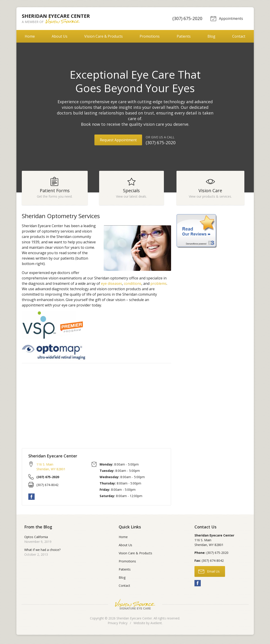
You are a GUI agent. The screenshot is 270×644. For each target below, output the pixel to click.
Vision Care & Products (104, 36)
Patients (184, 36)
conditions (133, 285)
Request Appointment (118, 140)
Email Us (209, 573)
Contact (239, 36)
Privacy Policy (118, 625)
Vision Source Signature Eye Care (135, 606)
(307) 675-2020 (186, 18)
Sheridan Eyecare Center (134, 620)
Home (30, 36)
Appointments (226, 18)
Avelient (156, 625)
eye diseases (112, 285)
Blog (211, 36)
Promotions (150, 36)
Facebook (31, 499)
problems (158, 285)
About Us (60, 36)
